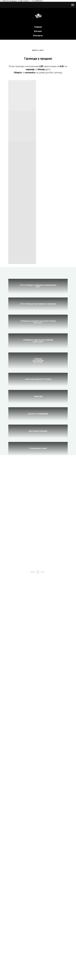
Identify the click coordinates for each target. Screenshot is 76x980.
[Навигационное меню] (73, 5)
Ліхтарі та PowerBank (38, 695)
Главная (38, 27)
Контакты (38, 36)
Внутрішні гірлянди (38, 753)
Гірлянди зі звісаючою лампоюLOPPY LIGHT (38, 462)
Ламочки (38, 636)
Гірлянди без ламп (38, 812)
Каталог (38, 31)
